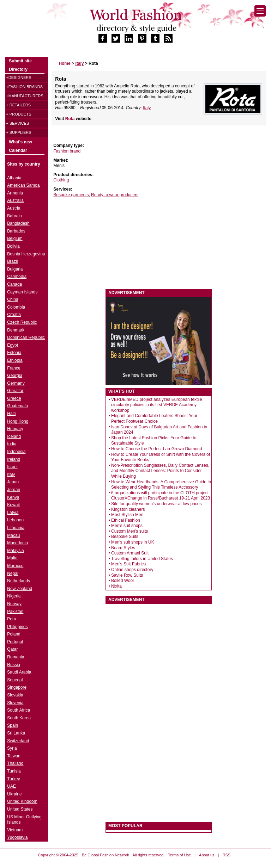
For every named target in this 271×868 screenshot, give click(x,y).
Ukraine (14, 794)
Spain (13, 725)
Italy (147, 108)
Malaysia (15, 551)
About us (207, 855)
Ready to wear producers (115, 195)
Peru (11, 619)
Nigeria (14, 596)
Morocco (15, 566)
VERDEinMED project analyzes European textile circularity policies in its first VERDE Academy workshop (156, 405)
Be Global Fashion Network (106, 855)
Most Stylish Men (127, 515)
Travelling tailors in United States (142, 559)
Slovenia (15, 703)
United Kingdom (22, 801)
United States (20, 809)
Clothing (61, 180)
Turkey (13, 779)
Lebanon (15, 520)
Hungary (15, 429)
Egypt (13, 345)
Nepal (13, 573)
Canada (14, 284)
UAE (11, 786)
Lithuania (16, 528)
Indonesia (16, 452)
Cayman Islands (22, 292)
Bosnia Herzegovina (26, 254)
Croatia (14, 315)
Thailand (15, 763)
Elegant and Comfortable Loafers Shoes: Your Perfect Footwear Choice (154, 418)
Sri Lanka (16, 733)
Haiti (11, 414)
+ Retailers (18, 105)
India (12, 444)
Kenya (13, 497)
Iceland (14, 436)
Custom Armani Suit (130, 553)
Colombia (16, 307)
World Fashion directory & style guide (135, 21)
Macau (13, 535)
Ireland (14, 459)
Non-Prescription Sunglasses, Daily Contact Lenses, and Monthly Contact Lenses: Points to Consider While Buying (160, 471)
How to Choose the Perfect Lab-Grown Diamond (156, 449)
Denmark (16, 330)
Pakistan (15, 612)
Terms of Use (179, 855)
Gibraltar (15, 391)
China (13, 299)
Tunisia (14, 771)
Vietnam (15, 830)
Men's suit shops (127, 526)
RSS (227, 855)
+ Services (17, 123)
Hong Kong (18, 421)
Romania (16, 657)
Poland (14, 634)
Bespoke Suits (125, 537)
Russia (14, 665)
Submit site (20, 61)
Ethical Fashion (126, 520)
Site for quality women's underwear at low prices (156, 504)
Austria (14, 208)
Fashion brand (67, 151)
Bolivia (13, 246)
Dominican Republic (26, 337)
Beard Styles (123, 548)
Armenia (15, 193)
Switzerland (18, 741)
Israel (12, 467)
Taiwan (14, 756)
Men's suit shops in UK (133, 542)
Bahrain (14, 216)
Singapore (17, 687)
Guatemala (17, 406)
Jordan (14, 490)
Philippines (17, 627)
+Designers (19, 77)
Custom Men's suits (130, 531)
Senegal (15, 680)
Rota (71, 119)
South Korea (19, 718)
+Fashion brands (24, 87)
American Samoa (23, 185)
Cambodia (17, 277)
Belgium (15, 238)
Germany (16, 383)
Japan (13, 482)
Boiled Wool (122, 581)
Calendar (18, 150)
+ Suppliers (19, 132)
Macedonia (17, 543)
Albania (14, 178)
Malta (12, 558)
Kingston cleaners (128, 509)
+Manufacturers (25, 96)
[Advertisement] (104, 243)
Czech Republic (22, 322)
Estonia (14, 353)
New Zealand (20, 589)
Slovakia (15, 695)
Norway (14, 604)
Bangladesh (18, 223)
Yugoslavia (17, 837)
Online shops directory (132, 570)
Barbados (16, 231)
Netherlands (19, 581)
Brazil (12, 261)
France (14, 368)
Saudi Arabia (19, 672)
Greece (14, 398)
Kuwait (13, 505)
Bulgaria (15, 269)
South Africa (19, 710)
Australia (15, 200)
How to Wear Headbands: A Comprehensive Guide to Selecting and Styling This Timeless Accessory (161, 485)
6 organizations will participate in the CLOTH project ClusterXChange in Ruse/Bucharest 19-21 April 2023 (161, 496)
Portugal (15, 642)
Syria (12, 748)
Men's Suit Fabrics (128, 564)
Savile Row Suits (127, 575)
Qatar (12, 649)
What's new (20, 142)
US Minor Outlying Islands (24, 820)
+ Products (19, 114)
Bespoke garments (71, 195)
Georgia (15, 376)
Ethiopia (15, 360)
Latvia (13, 513)
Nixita (116, 586)
